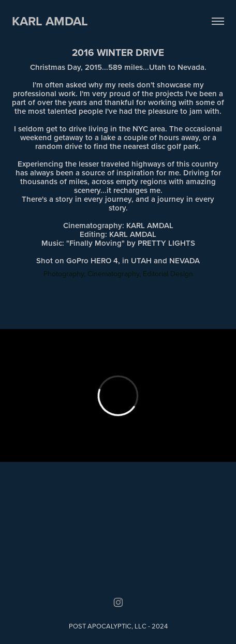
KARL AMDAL (50, 21)
